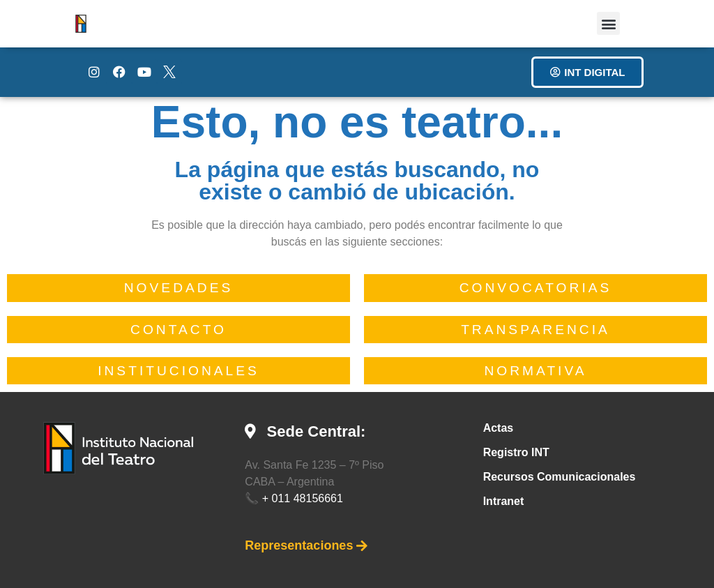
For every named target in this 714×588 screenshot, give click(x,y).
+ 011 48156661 (303, 498)
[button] (608, 23)
